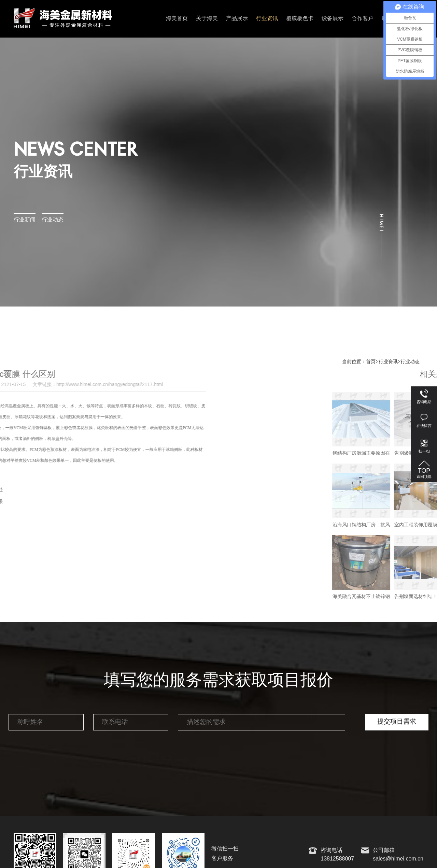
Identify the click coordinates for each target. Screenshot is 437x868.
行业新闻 (25, 220)
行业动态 (53, 220)
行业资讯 (267, 19)
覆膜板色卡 (300, 19)
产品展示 (237, 19)
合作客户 (363, 19)
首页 (371, 362)
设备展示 (333, 19)
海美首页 (177, 19)
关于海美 (207, 19)
